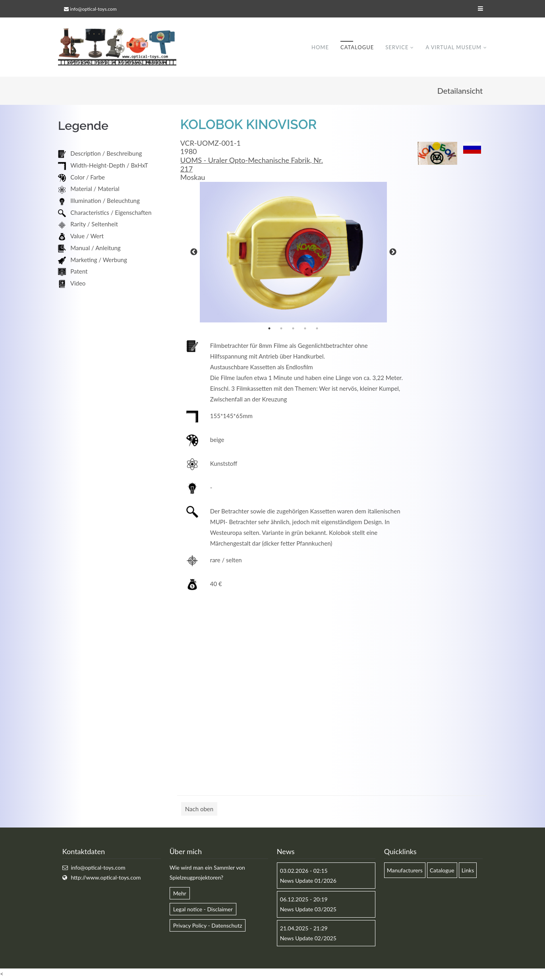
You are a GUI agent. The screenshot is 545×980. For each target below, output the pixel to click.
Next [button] (393, 253)
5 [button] (317, 329)
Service (397, 47)
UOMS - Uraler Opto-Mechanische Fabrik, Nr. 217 (252, 165)
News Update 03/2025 (308, 910)
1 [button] (269, 329)
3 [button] (293, 329)
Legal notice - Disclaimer (203, 910)
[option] (294, 253)
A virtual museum (453, 47)
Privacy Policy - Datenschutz (208, 926)
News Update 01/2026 (308, 881)
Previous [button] (194, 253)
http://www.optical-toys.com (106, 878)
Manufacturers (405, 871)
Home (320, 47)
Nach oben (199, 809)
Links (468, 871)
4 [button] (305, 329)
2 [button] (281, 329)
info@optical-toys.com (93, 9)
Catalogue (357, 47)
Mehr (180, 894)
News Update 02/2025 (308, 939)
